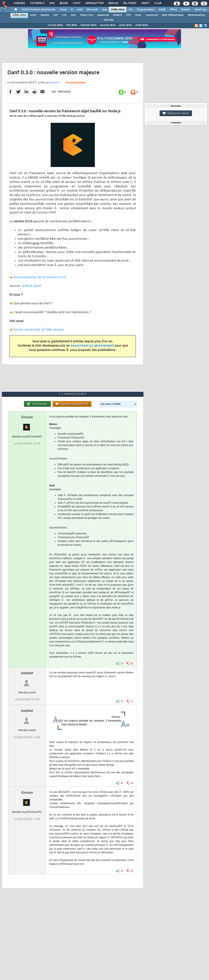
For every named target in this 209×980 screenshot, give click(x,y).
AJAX (33, 15)
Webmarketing (196, 15)
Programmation (146, 10)
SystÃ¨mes (201, 10)
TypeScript (151, 15)
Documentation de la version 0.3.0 (40, 277)
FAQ (52, 3)
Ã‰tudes (130, 3)
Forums (19, 3)
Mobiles (186, 10)
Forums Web (55, 25)
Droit (145, 3)
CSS (64, 15)
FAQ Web (71, 25)
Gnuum (55, 83)
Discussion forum (176, 113)
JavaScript (103, 15)
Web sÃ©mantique (173, 15)
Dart (73, 15)
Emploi (113, 3)
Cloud (63, 10)
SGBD (162, 10)
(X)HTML (109, 20)
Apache (45, 15)
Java (104, 10)
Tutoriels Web (88, 25)
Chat (77, 3)
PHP (129, 15)
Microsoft (92, 10)
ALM (80, 10)
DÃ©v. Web (118, 10)
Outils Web (142, 25)
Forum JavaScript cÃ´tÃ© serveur (39, 330)
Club (158, 3)
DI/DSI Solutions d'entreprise (38, 10)
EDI (131, 10)
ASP (56, 15)
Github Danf (32, 286)
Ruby (138, 15)
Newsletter (94, 3)
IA (72, 10)
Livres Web (125, 25)
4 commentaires (76, 83)
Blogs (64, 3)
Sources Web (108, 25)
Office (173, 10)
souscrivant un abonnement (92, 346)
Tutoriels (37, 3)
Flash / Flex (87, 15)
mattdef (27, 673)
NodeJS (118, 15)
